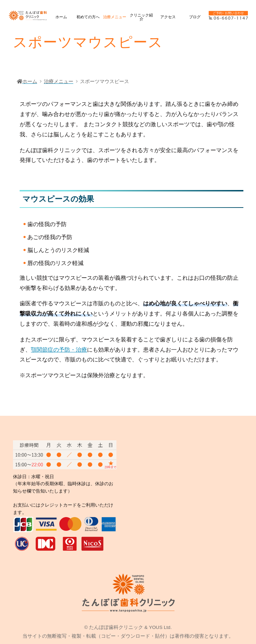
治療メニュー (115, 17)
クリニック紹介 (141, 17)
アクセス (168, 17)
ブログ (195, 17)
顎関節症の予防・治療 (59, 350)
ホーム (61, 17)
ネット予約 (248, 306)
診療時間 (247, 351)
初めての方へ (88, 17)
